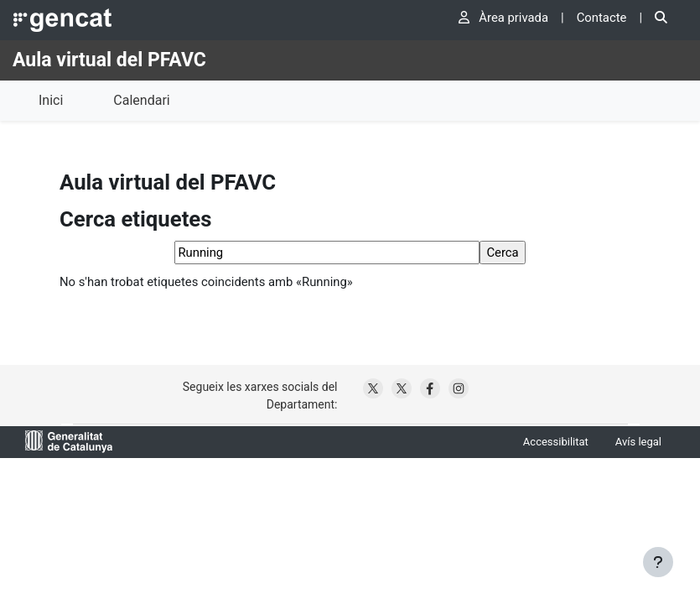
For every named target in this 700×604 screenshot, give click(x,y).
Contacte (602, 18)
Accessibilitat (556, 442)
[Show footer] (658, 562)
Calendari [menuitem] (141, 100)
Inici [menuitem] (51, 100)
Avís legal (638, 442)
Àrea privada (503, 18)
